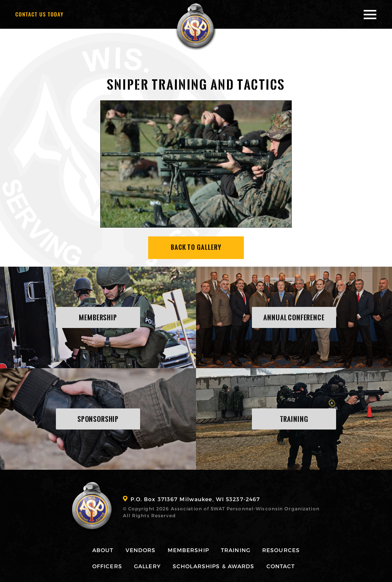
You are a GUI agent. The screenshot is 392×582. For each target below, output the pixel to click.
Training (236, 550)
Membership (188, 550)
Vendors (141, 550)
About (103, 550)
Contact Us (39, 14)
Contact (281, 566)
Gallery (147, 566)
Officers (107, 566)
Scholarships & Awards (214, 566)
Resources (281, 550)
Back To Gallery (196, 247)
